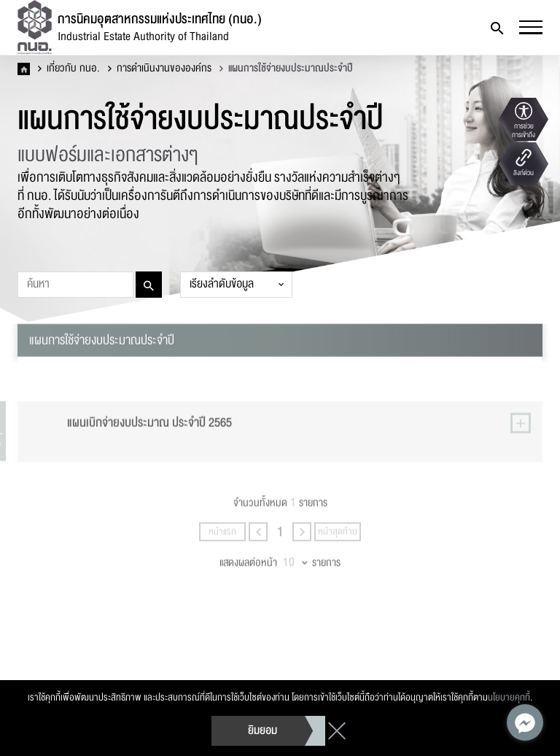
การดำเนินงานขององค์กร (160, 69)
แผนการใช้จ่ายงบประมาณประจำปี (286, 69)
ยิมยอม (262, 730)
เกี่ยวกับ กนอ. (69, 69)
